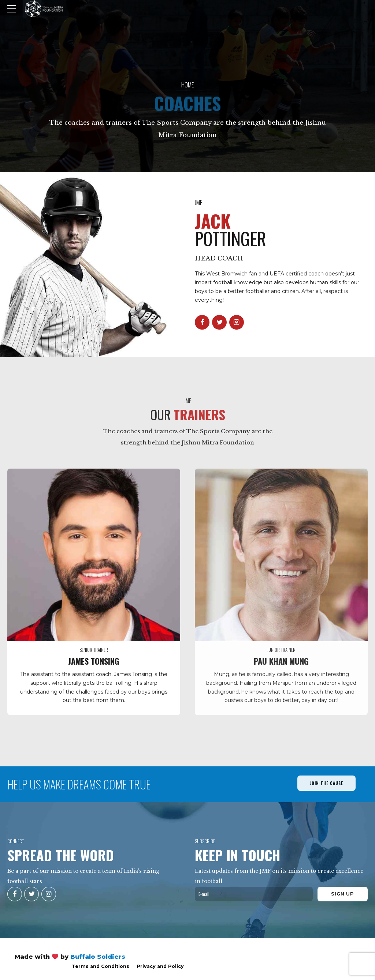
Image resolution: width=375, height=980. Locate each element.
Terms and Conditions (101, 966)
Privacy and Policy (160, 966)
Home (187, 85)
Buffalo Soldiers (98, 957)
